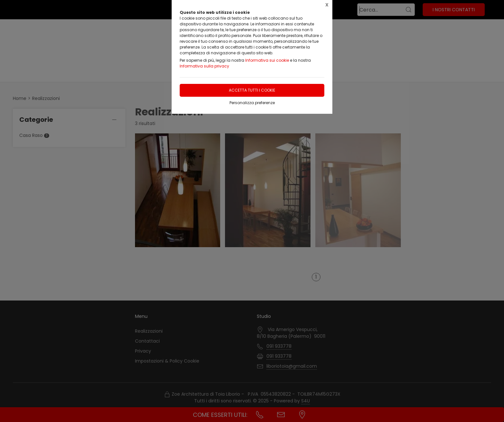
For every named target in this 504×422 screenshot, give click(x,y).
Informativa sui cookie (267, 60)
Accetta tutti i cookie (252, 90)
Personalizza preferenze (252, 103)
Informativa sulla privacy (204, 66)
